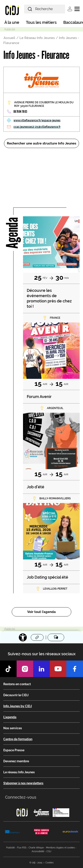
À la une (12, 22)
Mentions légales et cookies (60, 848)
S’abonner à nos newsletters (23, 783)
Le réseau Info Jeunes (19, 772)
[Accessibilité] (23, 637)
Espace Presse (14, 750)
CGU (49, 851)
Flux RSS (22, 848)
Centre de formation (18, 739)
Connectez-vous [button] (21, 797)
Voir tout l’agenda (41, 612)
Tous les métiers (41, 22)
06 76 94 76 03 (20, 112)
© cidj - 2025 (36, 863)
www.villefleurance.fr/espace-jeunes (37, 120)
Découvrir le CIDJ (16, 695)
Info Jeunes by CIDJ (18, 706)
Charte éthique (36, 848)
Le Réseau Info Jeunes (37, 38)
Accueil (9, 38)
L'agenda (10, 717)
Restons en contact (17, 684)
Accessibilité (38, 851)
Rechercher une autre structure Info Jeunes (41, 143)
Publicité (11, 848)
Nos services (13, 728)
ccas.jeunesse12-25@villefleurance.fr (37, 127)
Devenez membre (16, 761)
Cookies (49, 863)
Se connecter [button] (70, 9)
